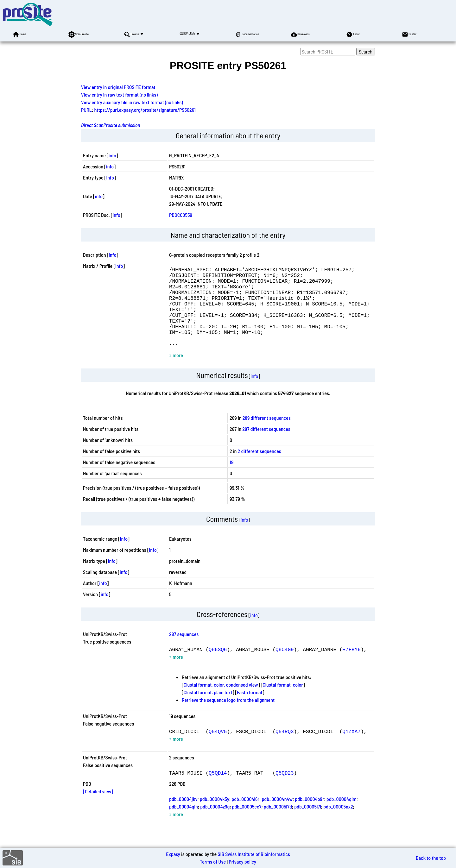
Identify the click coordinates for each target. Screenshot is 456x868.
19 (231, 478)
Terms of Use (213, 862)
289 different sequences (267, 434)
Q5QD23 (285, 789)
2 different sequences (260, 467)
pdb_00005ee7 (247, 823)
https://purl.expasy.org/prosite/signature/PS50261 (145, 110)
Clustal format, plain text (208, 709)
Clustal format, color (283, 701)
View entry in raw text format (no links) (119, 94)
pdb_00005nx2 (338, 823)
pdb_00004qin (184, 823)
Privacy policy (242, 862)
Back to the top (431, 858)
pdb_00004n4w (277, 815)
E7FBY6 (351, 666)
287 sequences (184, 650)
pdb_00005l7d (278, 823)
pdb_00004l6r (245, 815)
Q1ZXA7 (351, 748)
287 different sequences (266, 445)
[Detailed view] (98, 808)
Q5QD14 (218, 789)
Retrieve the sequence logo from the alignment (228, 716)
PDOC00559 (181, 215)
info (112, 155)
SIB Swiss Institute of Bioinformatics (254, 854)
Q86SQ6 (218, 666)
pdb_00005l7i (308, 823)
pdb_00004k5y (215, 815)
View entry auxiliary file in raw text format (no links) (132, 102)
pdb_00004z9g (215, 823)
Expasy (173, 854)
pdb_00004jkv (183, 815)
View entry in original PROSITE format (118, 87)
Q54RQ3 (285, 748)
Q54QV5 (218, 748)
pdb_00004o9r (309, 815)
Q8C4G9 (285, 666)
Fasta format (250, 709)
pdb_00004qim (342, 815)
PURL (86, 110)
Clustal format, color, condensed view (221, 701)
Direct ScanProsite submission (111, 125)
